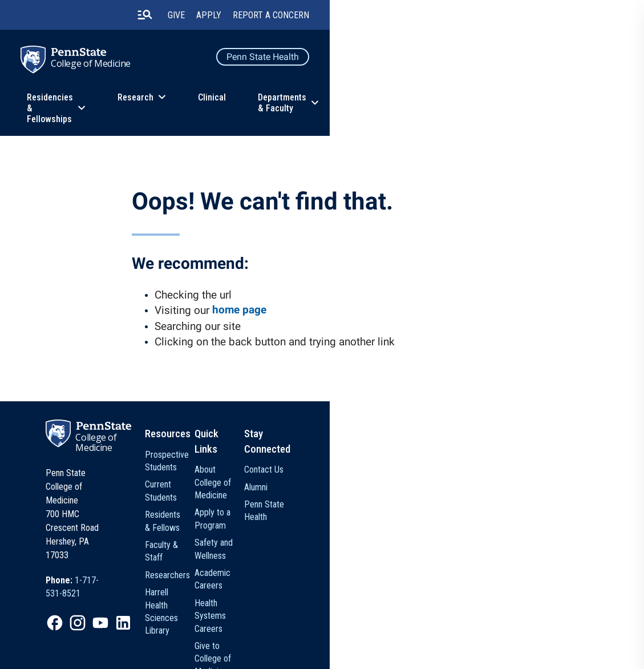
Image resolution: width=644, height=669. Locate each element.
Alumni (483, 480)
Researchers (303, 532)
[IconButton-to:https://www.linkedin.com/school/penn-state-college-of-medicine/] (166, 564)
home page (248, 312)
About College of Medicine (406, 469)
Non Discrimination (265, 637)
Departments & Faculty (467, 105)
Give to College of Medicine (408, 581)
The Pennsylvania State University (95, 637)
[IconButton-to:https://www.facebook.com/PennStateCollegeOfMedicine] (98, 564)
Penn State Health (558, 60)
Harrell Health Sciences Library (322, 556)
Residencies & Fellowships (188, 105)
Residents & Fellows (316, 497)
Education (74, 105)
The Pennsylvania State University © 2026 (530, 640)
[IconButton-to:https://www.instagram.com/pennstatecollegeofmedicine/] (120, 564)
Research (301, 105)
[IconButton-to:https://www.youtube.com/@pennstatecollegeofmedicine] (143, 564)
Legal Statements (69, 652)
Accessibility (328, 637)
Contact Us (491, 463)
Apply (504, 17)
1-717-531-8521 (147, 534)
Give (471, 17)
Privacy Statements (192, 637)
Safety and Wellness (412, 511)
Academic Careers (409, 528)
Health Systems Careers (404, 551)
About (565, 105)
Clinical (378, 105)
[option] (132, 534)
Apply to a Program (411, 493)
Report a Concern (566, 17)
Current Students (310, 480)
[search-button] (439, 17)
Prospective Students (319, 463)
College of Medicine (121, 68)
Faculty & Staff (307, 515)
